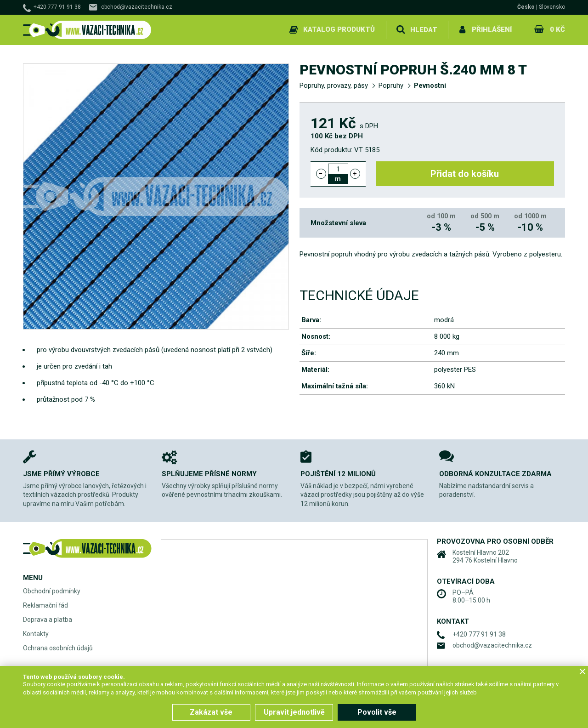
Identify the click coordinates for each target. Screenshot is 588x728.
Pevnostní (430, 85)
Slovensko (552, 7)
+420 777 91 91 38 (57, 7)
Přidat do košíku (465, 174)
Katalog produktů (339, 29)
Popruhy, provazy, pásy (334, 85)
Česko (526, 7)
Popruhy (391, 85)
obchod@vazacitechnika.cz (137, 7)
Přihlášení (492, 29)
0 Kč (557, 29)
